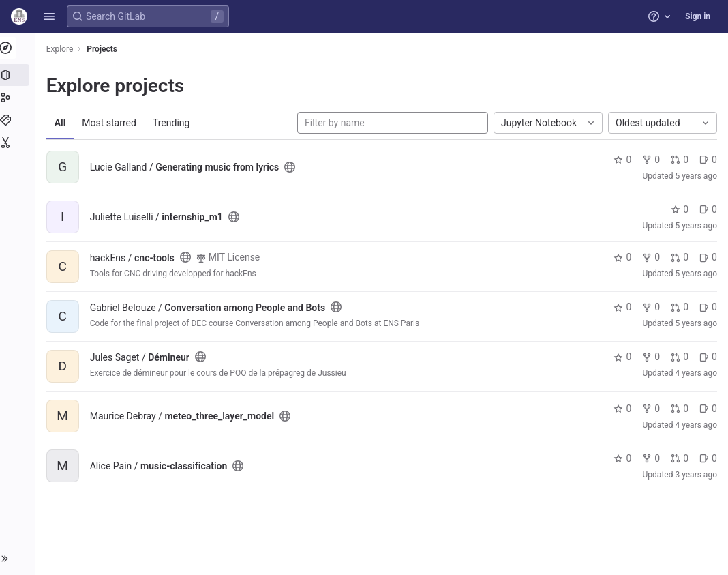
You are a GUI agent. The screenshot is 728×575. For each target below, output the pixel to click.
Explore (63, 49)
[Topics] (19, 120)
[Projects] (19, 75)
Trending (174, 123)
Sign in (698, 16)
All (63, 123)
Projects (105, 49)
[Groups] (19, 98)
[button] (49, 16)
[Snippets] (19, 143)
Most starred (112, 123)
